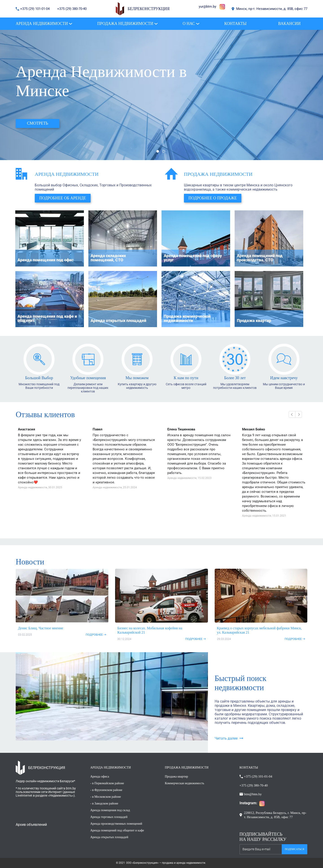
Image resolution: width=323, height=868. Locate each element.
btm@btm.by (253, 794)
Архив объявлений (31, 825)
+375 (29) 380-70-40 (72, 9)
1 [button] (158, 151)
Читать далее (226, 738)
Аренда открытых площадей (109, 837)
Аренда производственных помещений (116, 824)
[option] (161, 95)
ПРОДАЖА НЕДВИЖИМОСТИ (187, 768)
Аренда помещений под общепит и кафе (117, 830)
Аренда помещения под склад (110, 810)
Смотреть (37, 123)
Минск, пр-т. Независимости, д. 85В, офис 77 (272, 9)
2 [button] (164, 151)
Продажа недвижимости (218, 174)
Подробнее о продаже (213, 198)
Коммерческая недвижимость (184, 783)
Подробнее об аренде (63, 198)
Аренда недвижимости (67, 174)
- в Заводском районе (104, 803)
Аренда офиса (100, 777)
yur (201, 7)
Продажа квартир (176, 777)
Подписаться (294, 849)
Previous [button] (292, 414)
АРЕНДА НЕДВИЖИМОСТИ (111, 768)
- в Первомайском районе (107, 783)
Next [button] (299, 414)
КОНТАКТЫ (249, 767)
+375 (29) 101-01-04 (35, 9)
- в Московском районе (106, 797)
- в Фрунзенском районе (106, 790)
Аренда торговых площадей (109, 817)
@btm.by (210, 7)
